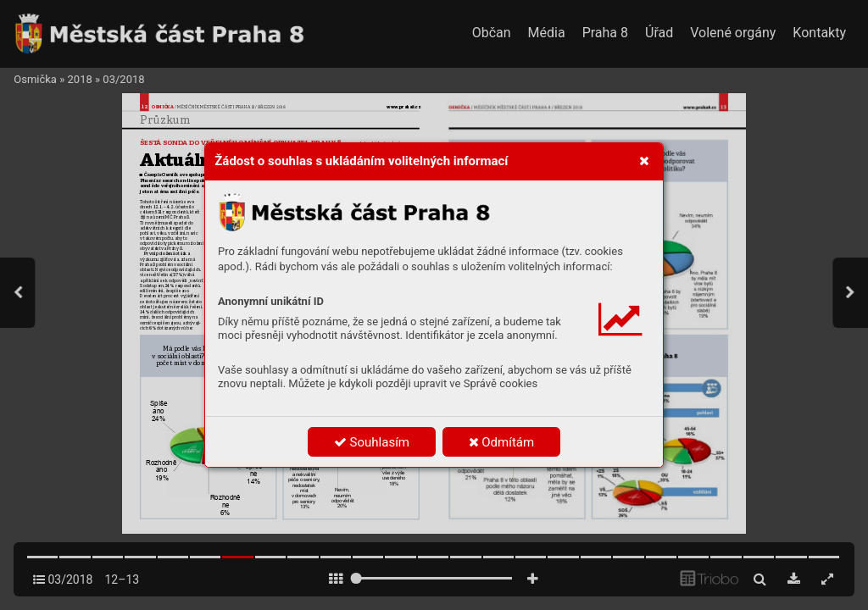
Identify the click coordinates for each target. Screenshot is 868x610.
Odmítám (502, 442)
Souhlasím (372, 442)
